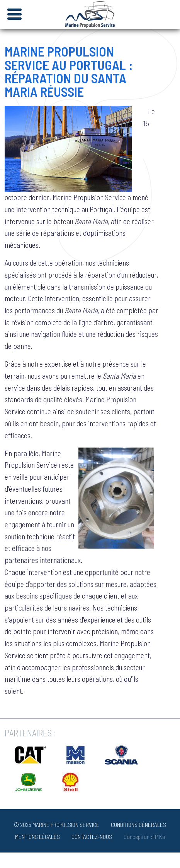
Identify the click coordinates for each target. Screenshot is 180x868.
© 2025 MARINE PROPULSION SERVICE (57, 825)
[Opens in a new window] (30, 762)
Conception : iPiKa (144, 837)
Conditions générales (138, 825)
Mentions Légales (37, 837)
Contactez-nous (92, 837)
